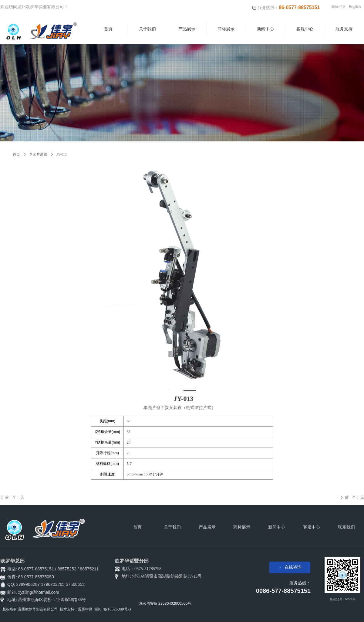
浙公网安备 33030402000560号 (165, 603)
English (355, 7)
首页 (16, 154)
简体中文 (339, 7)
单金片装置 (38, 154)
